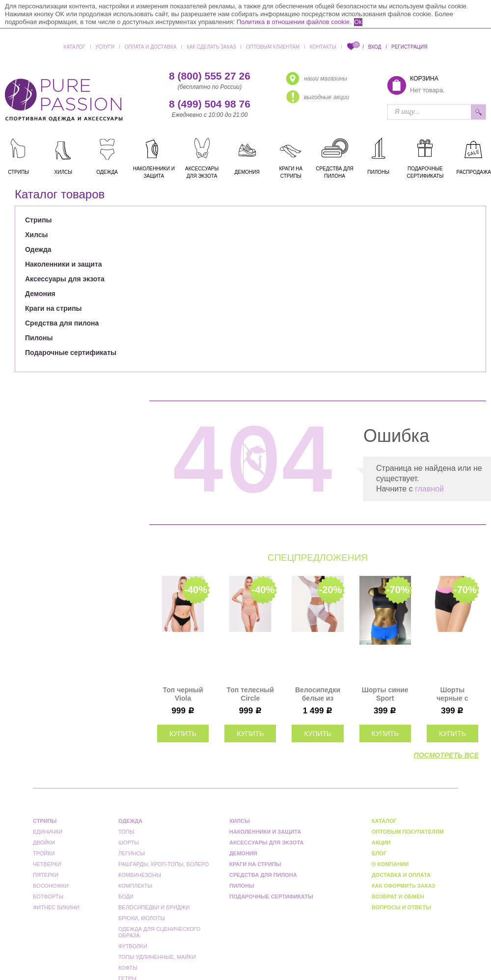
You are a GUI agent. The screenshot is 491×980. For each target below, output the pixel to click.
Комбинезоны (140, 875)
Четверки (47, 864)
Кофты (128, 968)
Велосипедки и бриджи (154, 907)
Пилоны (39, 338)
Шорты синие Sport (385, 694)
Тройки (44, 853)
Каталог (75, 47)
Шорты (129, 843)
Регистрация (409, 47)
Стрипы (39, 220)
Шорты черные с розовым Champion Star (453, 694)
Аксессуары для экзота (65, 279)
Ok (358, 22)
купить (183, 734)
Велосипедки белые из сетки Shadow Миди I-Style (317, 694)
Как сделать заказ (211, 47)
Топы (126, 832)
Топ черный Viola (183, 694)
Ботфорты (48, 897)
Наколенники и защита (64, 264)
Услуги (105, 47)
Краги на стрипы (54, 308)
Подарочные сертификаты (71, 353)
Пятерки (46, 875)
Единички (48, 832)
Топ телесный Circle (250, 694)
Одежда (38, 249)
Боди (126, 897)
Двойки (44, 843)
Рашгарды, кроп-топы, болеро (164, 864)
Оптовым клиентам (273, 47)
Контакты (323, 47)
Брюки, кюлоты (142, 918)
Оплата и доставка (151, 47)
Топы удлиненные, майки (157, 957)
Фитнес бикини (56, 907)
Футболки (133, 946)
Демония (40, 294)
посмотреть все (446, 755)
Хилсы (36, 235)
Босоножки (51, 886)
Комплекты (135, 886)
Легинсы (132, 853)
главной (429, 489)
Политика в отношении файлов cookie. (294, 22)
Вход (375, 47)
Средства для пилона (62, 323)
